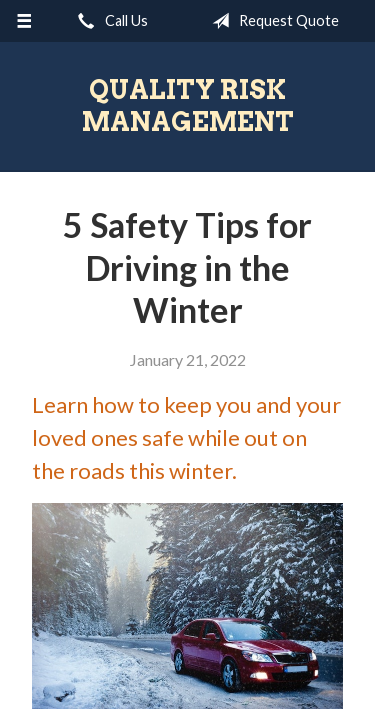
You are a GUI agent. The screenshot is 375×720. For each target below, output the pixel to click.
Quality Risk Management (188, 105)
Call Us (109, 21)
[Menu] (24, 21)
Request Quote (271, 21)
